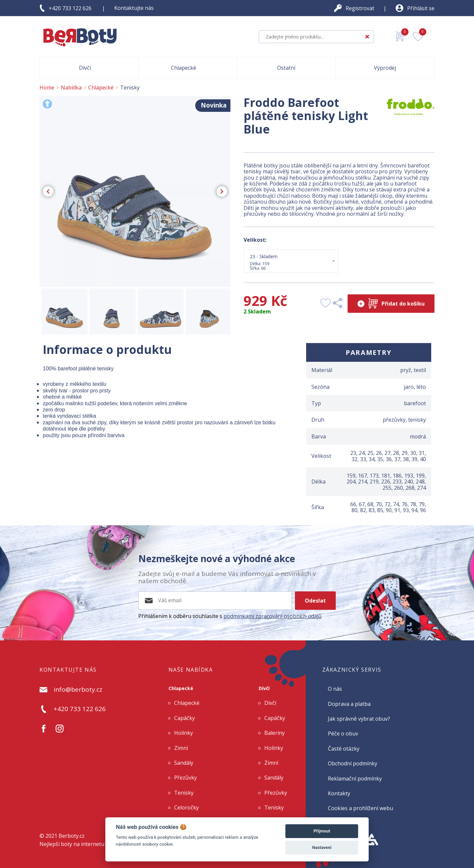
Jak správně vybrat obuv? (359, 719)
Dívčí (264, 688)
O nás (335, 689)
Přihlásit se (421, 8)
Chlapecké (181, 688)
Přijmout (322, 831)
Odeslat (315, 601)
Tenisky (184, 793)
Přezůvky (185, 778)
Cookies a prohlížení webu (360, 808)
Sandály (184, 763)
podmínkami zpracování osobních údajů (273, 616)
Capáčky (184, 718)
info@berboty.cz (78, 690)
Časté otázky (344, 749)
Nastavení (322, 847)
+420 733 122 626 (70, 8)
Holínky (184, 733)
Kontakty (339, 793)
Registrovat (360, 8)
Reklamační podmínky (355, 779)
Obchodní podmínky (353, 763)
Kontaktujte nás (134, 8)
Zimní (181, 748)
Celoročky (186, 807)
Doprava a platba (349, 704)
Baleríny (275, 733)
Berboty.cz (72, 836)
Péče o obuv (343, 733)
